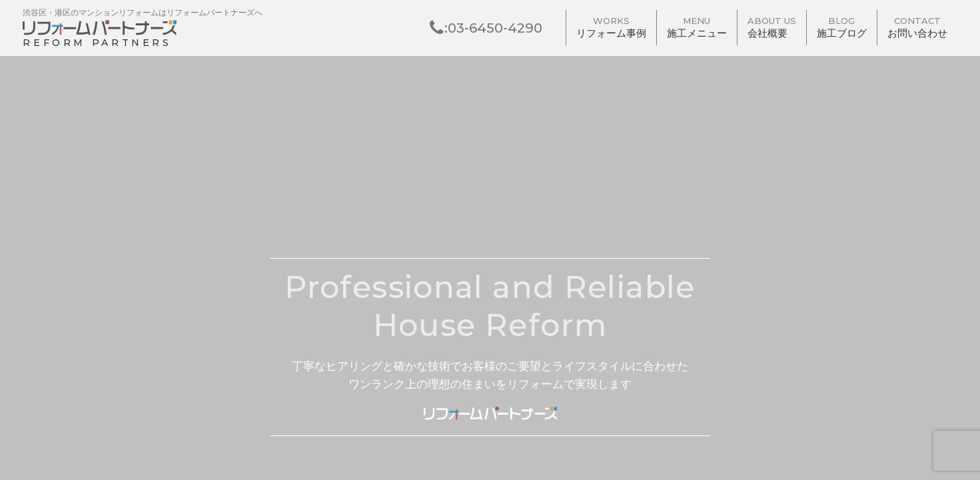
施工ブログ (842, 28)
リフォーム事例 (611, 28)
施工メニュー (697, 28)
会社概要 (772, 28)
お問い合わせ (917, 28)
